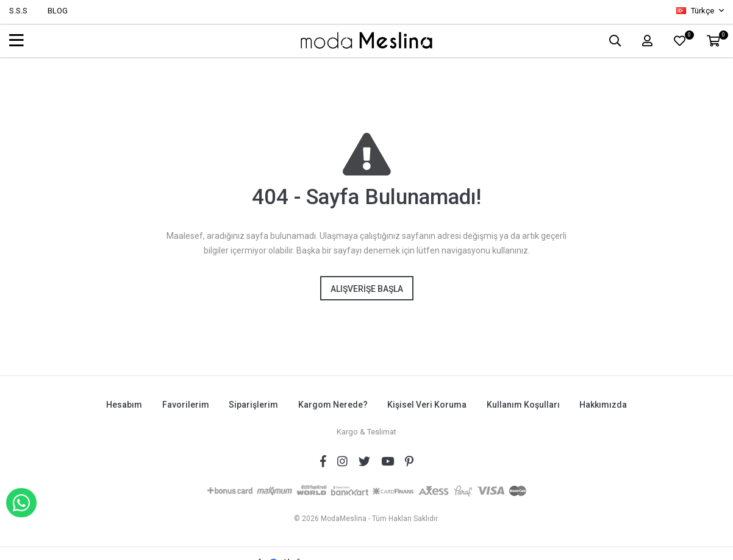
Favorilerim (185, 405)
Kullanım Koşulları (524, 405)
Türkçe (696, 11)
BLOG (58, 11)
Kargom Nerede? (333, 405)
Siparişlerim (253, 405)
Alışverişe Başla (367, 289)
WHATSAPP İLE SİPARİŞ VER (21, 503)
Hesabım (123, 405)
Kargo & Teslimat (366, 431)
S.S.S (18, 11)
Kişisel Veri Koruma (427, 405)
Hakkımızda (604, 405)
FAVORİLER (687, 37)
